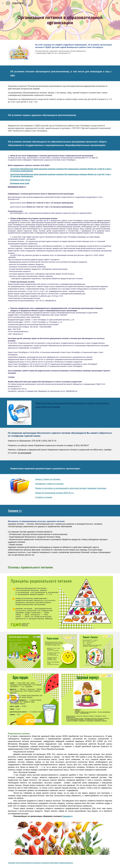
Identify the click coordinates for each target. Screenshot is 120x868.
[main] (60, 20)
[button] (3, 3)
